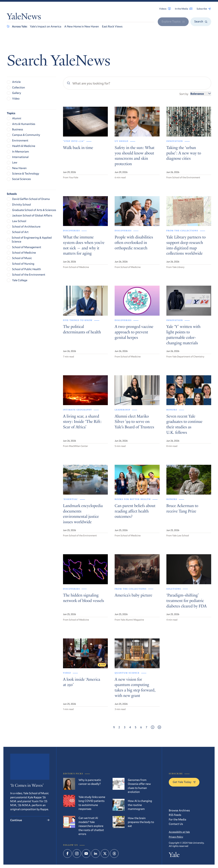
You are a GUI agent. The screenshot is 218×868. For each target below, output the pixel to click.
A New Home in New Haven (82, 26)
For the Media (177, 819)
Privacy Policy (176, 837)
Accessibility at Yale (179, 832)
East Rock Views (112, 26)
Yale (174, 856)
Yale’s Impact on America (45, 26)
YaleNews (24, 17)
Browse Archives (179, 810)
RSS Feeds (175, 815)
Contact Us (176, 824)
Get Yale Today (184, 782)
